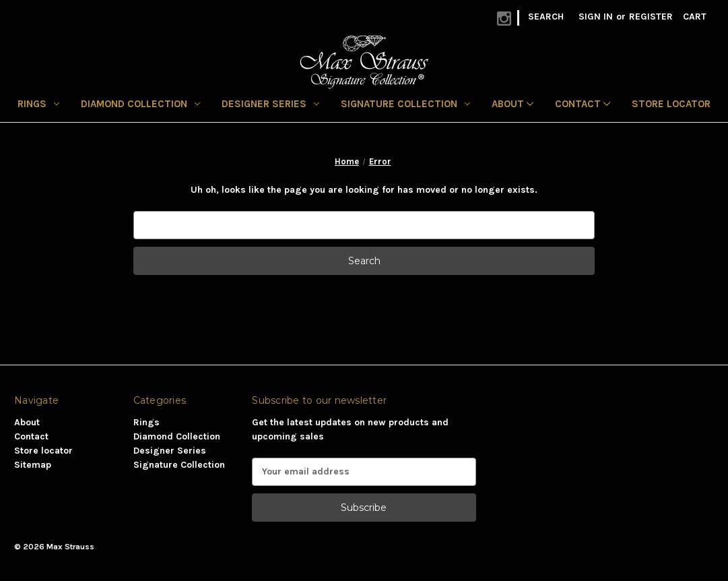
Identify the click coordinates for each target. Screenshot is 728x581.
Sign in (596, 17)
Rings (38, 104)
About (512, 104)
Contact (583, 104)
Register (651, 17)
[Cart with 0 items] (695, 17)
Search (546, 17)
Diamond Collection (140, 104)
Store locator (671, 104)
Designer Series (270, 104)
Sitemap (33, 465)
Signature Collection (405, 104)
